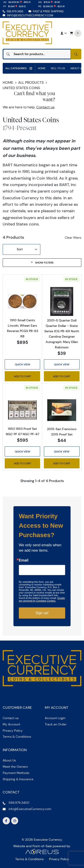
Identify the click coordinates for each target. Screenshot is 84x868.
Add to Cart (23, 376)
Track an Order (56, 724)
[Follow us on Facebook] (6, 821)
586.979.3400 (15, 11)
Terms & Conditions (17, 737)
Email (24, 560)
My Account (11, 724)
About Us (9, 760)
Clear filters (73, 238)
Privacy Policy (13, 731)
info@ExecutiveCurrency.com (30, 15)
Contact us (45, 107)
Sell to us (58, 68)
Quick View (23, 364)
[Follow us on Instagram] (15, 821)
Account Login (55, 718)
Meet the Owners (15, 767)
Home (42, 68)
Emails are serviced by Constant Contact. (42, 599)
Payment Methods (16, 773)
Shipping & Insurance (18, 779)
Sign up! (42, 613)
